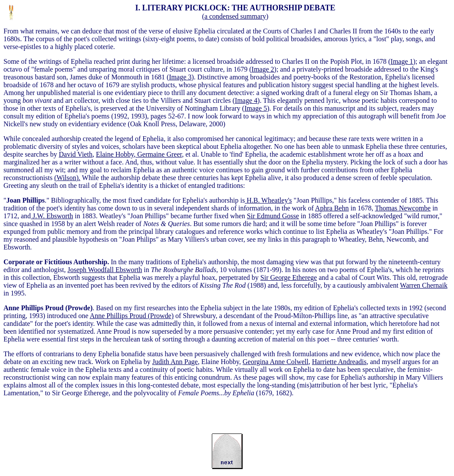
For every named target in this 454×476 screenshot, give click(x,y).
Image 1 (402, 61)
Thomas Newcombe (403, 208)
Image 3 (180, 77)
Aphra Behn (332, 208)
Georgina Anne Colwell (276, 362)
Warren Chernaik (424, 285)
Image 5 (256, 108)
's (268, 200)
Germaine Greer (159, 154)
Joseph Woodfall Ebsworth (105, 270)
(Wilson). (67, 178)
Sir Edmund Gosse (273, 216)
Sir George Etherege (289, 277)
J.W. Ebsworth (52, 216)
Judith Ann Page (175, 362)
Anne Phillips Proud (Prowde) (132, 316)
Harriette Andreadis (339, 362)
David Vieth (76, 154)
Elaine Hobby (115, 154)
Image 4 (246, 100)
